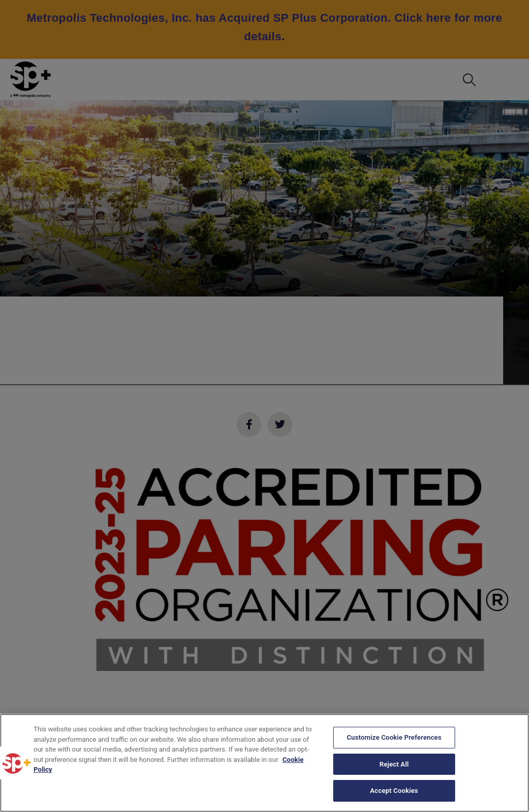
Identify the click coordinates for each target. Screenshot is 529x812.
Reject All (394, 764)
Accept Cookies (394, 791)
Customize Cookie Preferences (394, 737)
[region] (264, 763)
